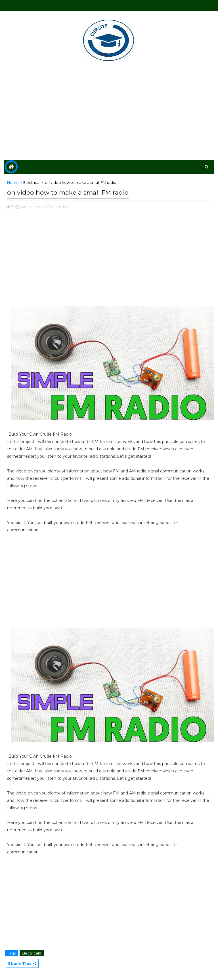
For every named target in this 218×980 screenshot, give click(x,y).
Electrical (32, 182)
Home (13, 182)
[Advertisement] (109, 112)
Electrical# (32, 951)
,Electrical (60, 205)
